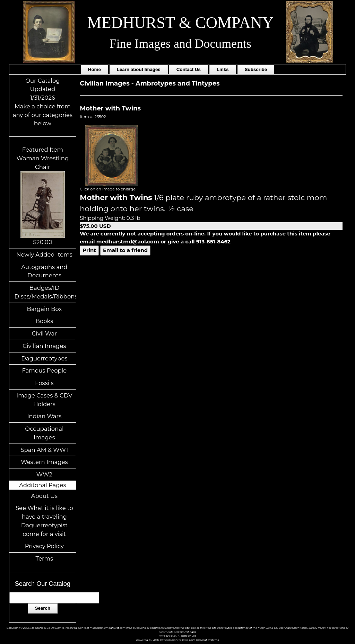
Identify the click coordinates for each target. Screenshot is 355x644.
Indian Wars (44, 416)
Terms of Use (188, 636)
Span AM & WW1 (44, 450)
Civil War (44, 333)
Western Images (44, 462)
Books (44, 321)
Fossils (44, 383)
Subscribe (256, 69)
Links (223, 69)
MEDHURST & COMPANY (181, 23)
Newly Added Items (44, 254)
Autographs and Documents (44, 271)
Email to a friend (125, 250)
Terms (45, 558)
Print (89, 250)
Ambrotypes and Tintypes (178, 83)
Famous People (45, 370)
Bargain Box (44, 309)
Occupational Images (44, 433)
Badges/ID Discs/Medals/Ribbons (45, 292)
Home (94, 69)
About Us (45, 496)
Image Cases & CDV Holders (44, 400)
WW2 (44, 474)
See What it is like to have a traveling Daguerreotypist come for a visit (44, 521)
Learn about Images (139, 69)
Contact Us (189, 69)
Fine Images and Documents (180, 44)
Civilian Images (44, 346)
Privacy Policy (44, 546)
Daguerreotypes (44, 358)
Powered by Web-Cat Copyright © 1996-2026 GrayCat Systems (177, 640)
